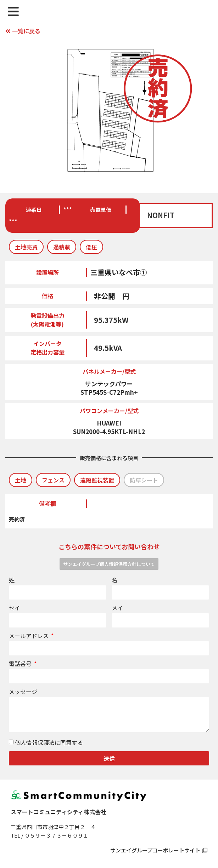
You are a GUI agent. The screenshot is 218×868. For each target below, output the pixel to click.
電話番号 (21, 664)
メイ (117, 608)
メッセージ (23, 692)
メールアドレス (29, 636)
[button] (26, 247)
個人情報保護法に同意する (49, 743)
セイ (15, 608)
